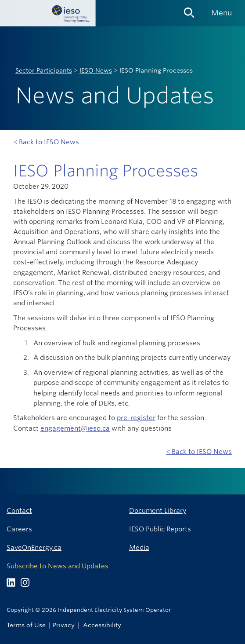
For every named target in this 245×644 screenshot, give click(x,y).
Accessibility (102, 625)
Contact (19, 510)
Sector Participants (44, 70)
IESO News (96, 70)
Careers (19, 529)
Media (139, 547)
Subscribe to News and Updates (58, 566)
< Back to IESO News (46, 142)
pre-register (136, 418)
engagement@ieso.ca (75, 428)
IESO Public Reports (160, 529)
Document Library (158, 510)
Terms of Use (26, 625)
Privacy (64, 625)
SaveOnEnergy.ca (34, 547)
